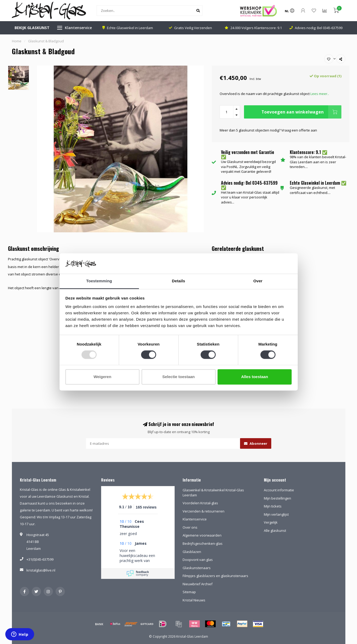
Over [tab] (258, 281)
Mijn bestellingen (277, 498)
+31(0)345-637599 (40, 559)
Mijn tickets (273, 506)
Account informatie (279, 490)
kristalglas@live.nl (41, 570)
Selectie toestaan (178, 377)
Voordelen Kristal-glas (200, 503)
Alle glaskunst (275, 530)
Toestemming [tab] (99, 281)
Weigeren (102, 377)
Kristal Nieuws (194, 600)
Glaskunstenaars (197, 568)
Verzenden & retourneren (204, 511)
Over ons (190, 527)
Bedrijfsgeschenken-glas (203, 543)
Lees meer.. (320, 94)
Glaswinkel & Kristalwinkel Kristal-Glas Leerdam (213, 493)
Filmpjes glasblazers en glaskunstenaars (215, 576)
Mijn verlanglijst (276, 514)
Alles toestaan (255, 377)
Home (17, 41)
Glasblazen (192, 552)
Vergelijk (271, 522)
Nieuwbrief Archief (198, 584)
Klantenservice (78, 28)
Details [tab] (179, 281)
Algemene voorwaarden (202, 535)
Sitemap (189, 592)
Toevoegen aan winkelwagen (301, 112)
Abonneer (256, 443)
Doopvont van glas (198, 560)
